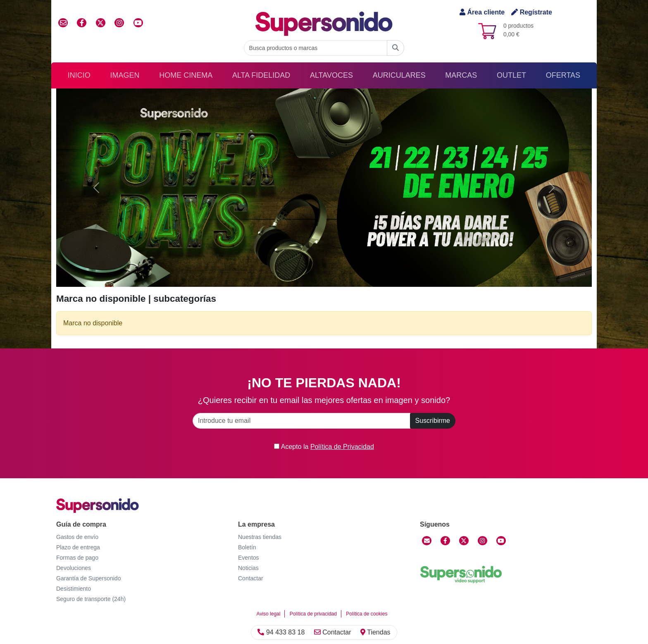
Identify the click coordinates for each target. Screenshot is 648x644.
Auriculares (399, 75)
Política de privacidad (313, 614)
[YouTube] (501, 541)
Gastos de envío (77, 537)
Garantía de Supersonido (88, 578)
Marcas (461, 75)
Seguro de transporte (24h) (91, 599)
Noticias (248, 568)
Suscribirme (433, 421)
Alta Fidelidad (261, 75)
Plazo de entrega (78, 547)
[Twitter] (464, 541)
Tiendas (375, 632)
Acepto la (324, 447)
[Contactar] (427, 541)
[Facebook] (445, 541)
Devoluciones (74, 568)
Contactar (333, 632)
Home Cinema (186, 75)
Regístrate (532, 12)
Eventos (249, 558)
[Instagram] (482, 541)
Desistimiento (74, 589)
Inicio (79, 75)
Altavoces (331, 75)
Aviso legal (269, 614)
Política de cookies (367, 614)
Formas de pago (77, 558)
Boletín (247, 547)
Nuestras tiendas (260, 537)
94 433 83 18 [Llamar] (281, 632)
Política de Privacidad (342, 447)
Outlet (511, 75)
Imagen (125, 75)
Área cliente (482, 12)
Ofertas (563, 75)
